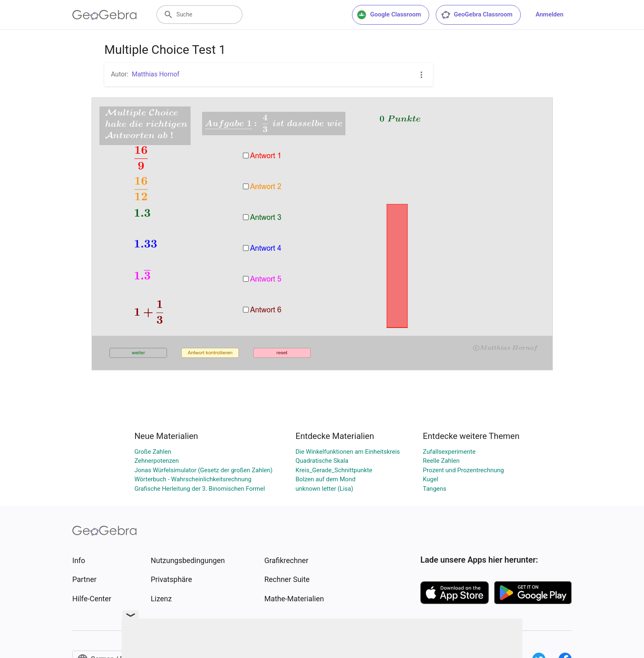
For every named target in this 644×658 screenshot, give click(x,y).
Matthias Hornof (156, 74)
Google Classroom (389, 15)
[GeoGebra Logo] (105, 15)
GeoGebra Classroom (477, 15)
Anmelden (550, 14)
